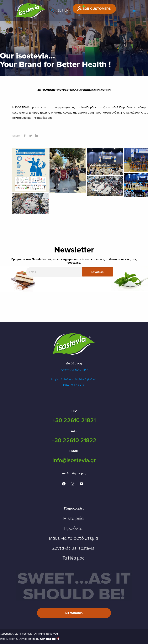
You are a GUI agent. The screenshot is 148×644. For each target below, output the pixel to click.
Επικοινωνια (74, 613)
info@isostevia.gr (74, 460)
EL (59, 10)
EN (67, 10)
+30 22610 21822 (74, 440)
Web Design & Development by (30, 639)
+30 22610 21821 (74, 420)
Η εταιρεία (73, 519)
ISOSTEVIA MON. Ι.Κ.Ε (74, 370)
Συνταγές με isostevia (73, 548)
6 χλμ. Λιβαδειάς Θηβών (68, 379)
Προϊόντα (73, 529)
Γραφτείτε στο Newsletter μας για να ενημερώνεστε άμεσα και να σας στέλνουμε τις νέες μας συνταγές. (74, 261)
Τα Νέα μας (73, 558)
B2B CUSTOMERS (97, 9)
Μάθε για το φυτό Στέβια (73, 538)
